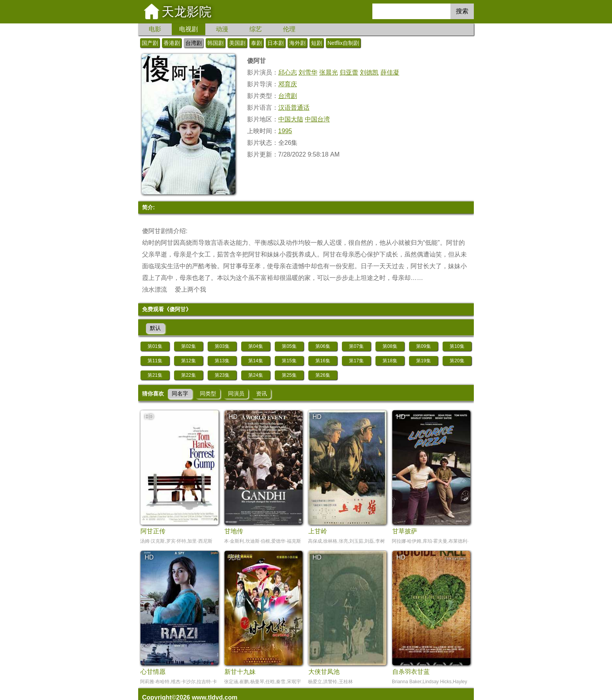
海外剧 (297, 43)
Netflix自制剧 (343, 43)
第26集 (323, 375)
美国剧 (237, 43)
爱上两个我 (190, 289)
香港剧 (172, 43)
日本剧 (276, 43)
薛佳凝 (390, 72)
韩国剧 (215, 43)
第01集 (155, 346)
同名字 (180, 394)
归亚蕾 (349, 72)
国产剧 (150, 43)
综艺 (256, 29)
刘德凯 (369, 72)
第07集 (356, 346)
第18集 (390, 361)
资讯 (262, 394)
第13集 (222, 361)
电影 (155, 29)
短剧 (317, 43)
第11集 (155, 361)
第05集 (289, 346)
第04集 (255, 346)
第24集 (255, 375)
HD (149, 417)
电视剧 (189, 29)
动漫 (222, 29)
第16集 (323, 361)
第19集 (423, 361)
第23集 (222, 375)
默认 (155, 328)
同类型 (208, 394)
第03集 (222, 346)
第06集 (323, 346)
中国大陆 (291, 119)
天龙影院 (187, 12)
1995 (285, 131)
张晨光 (329, 72)
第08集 (390, 346)
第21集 (155, 375)
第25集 (289, 375)
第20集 (457, 361)
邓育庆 (288, 84)
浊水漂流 (155, 289)
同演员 (236, 394)
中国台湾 (317, 119)
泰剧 (256, 43)
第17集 (356, 361)
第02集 (188, 346)
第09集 (423, 346)
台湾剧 (194, 43)
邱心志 (288, 72)
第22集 (188, 375)
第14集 (255, 361)
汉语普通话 (294, 108)
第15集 (289, 361)
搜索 (462, 11)
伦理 (289, 29)
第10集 (457, 346)
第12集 (188, 361)
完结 (235, 557)
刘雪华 (308, 72)
